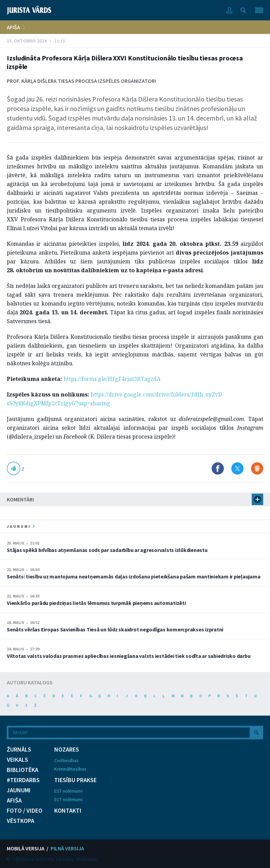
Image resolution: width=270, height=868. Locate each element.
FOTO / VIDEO (25, 811)
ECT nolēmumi (68, 799)
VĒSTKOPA (21, 821)
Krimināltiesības (70, 769)
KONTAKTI (68, 811)
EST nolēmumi (68, 791)
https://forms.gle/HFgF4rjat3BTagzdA (112, 379)
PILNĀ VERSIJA (67, 848)
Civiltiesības (66, 760)
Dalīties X (237, 468)
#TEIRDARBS (23, 780)
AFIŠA (13, 27)
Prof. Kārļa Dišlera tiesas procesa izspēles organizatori (81, 81)
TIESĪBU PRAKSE (75, 780)
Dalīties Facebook (218, 468)
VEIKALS (17, 760)
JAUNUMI (19, 790)
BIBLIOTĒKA (23, 770)
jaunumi (21, 526)
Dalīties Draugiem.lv (257, 468)
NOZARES (67, 750)
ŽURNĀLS (19, 750)
